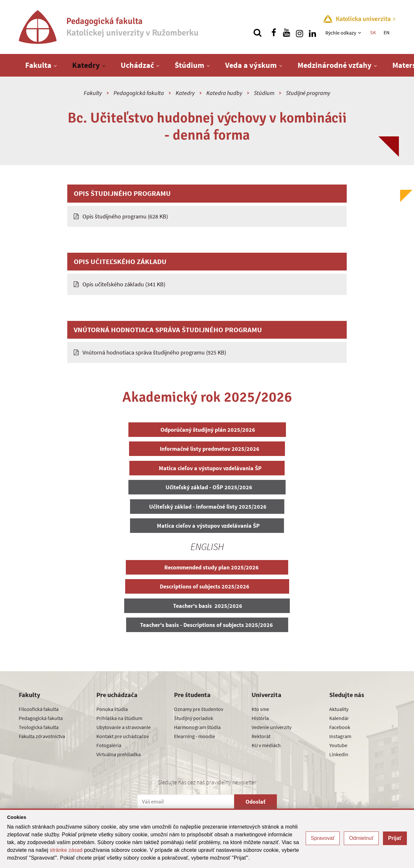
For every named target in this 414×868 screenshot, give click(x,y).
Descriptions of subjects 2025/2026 (207, 586)
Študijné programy (308, 93)
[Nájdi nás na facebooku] (274, 33)
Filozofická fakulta (39, 709)
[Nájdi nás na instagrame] (300, 33)
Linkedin (339, 754)
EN (387, 32)
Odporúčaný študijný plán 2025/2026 (207, 430)
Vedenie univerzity (272, 727)
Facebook (340, 727)
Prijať (395, 838)
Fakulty (93, 93)
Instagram (340, 736)
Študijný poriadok (194, 718)
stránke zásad (66, 850)
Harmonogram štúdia (197, 727)
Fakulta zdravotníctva (42, 736)
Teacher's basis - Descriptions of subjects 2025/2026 (207, 625)
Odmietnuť (361, 838)
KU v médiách (266, 745)
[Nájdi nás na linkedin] (312, 33)
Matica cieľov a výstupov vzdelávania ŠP (207, 468)
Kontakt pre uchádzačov (123, 736)
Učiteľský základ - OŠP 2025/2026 (207, 487)
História (260, 718)
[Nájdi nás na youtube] (287, 33)
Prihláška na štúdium (119, 718)
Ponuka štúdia (112, 709)
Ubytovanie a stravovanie (124, 727)
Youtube (338, 745)
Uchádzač (137, 65)
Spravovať (323, 838)
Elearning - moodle (195, 736)
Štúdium (190, 65)
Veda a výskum (251, 65)
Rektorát (261, 736)
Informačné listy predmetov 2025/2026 (207, 449)
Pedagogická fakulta (139, 93)
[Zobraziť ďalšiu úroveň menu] (360, 33)
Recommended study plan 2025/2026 (207, 567)
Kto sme (260, 709)
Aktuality (339, 709)
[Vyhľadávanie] (257, 33)
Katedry (86, 65)
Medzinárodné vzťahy (335, 65)
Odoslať (256, 802)
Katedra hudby (224, 93)
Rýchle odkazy (341, 33)
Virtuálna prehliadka (119, 754)
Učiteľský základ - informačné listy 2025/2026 (207, 507)
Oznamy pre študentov (199, 709)
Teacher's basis (207, 606)
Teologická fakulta (39, 727)
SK (373, 32)
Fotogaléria (109, 745)
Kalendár (339, 718)
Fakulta (38, 65)
